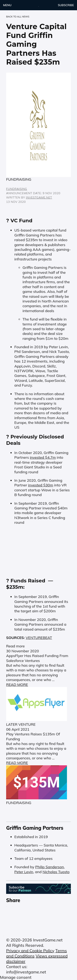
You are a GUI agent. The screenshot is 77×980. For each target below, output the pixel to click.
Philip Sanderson (50, 867)
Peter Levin (24, 872)
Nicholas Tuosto (56, 872)
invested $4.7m (43, 457)
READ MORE (17, 685)
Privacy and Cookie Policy (30, 951)
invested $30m (41, 485)
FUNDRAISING (17, 189)
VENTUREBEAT (39, 638)
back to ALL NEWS (18, 17)
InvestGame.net (39, 197)
